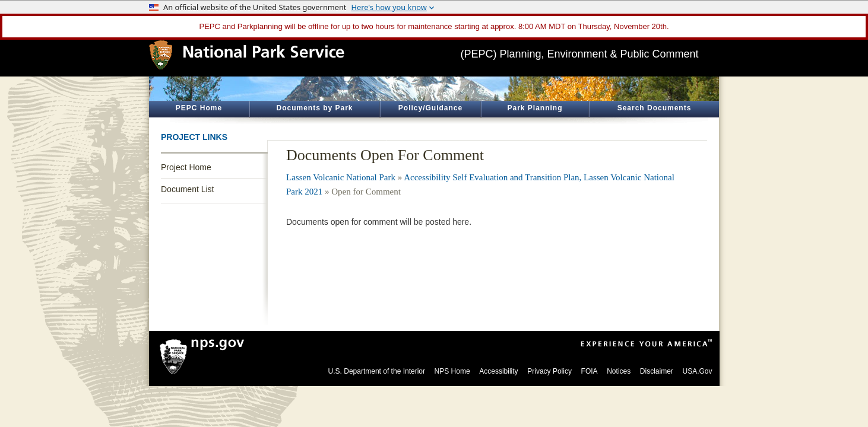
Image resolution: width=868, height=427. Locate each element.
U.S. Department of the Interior (377, 371)
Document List (187, 189)
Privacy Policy (549, 371)
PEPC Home (199, 108)
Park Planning (535, 108)
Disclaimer (657, 371)
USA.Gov (697, 371)
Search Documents (655, 108)
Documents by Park (314, 108)
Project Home (186, 167)
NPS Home (452, 371)
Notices (619, 371)
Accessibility (498, 371)
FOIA (590, 371)
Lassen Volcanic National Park (341, 177)
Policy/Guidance (430, 108)
